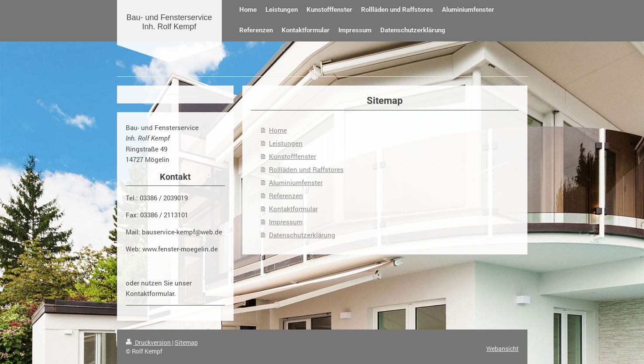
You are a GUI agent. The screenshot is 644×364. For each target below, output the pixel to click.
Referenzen (286, 196)
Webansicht (503, 349)
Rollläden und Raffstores (306, 169)
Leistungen (286, 143)
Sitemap (186, 342)
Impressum (286, 222)
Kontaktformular (293, 209)
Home (278, 130)
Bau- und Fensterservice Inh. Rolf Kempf (169, 22)
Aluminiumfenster (296, 182)
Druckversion (149, 342)
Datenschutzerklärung (302, 235)
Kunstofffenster (293, 156)
